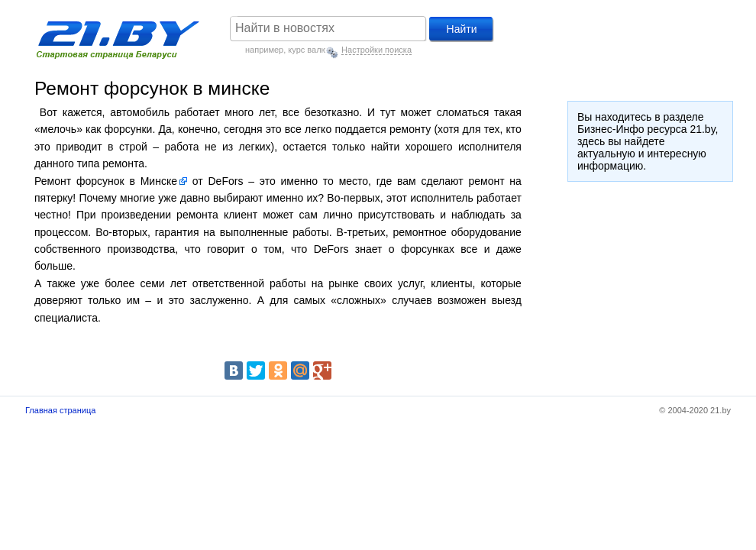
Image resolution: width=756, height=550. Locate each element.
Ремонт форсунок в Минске (106, 181)
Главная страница (60, 410)
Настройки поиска (376, 50)
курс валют (309, 50)
